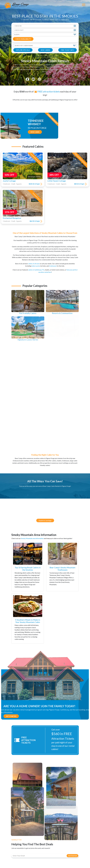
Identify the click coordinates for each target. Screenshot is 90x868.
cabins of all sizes (34, 262)
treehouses (53, 264)
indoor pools (36, 264)
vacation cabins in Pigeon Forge (44, 63)
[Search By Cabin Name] (45, 46)
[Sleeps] (45, 34)
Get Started (11, 716)
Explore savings (47, 520)
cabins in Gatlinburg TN (36, 268)
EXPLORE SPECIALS (23, 50)
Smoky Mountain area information (32, 538)
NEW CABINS (45, 50)
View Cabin (51, 132)
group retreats (66, 67)
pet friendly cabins (26, 67)
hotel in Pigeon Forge (54, 65)
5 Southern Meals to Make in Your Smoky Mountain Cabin (28, 621)
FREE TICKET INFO (68, 50)
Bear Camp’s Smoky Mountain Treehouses (62, 569)
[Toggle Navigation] (84, 5)
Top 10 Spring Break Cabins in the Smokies (28, 569)
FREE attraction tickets (47, 90)
